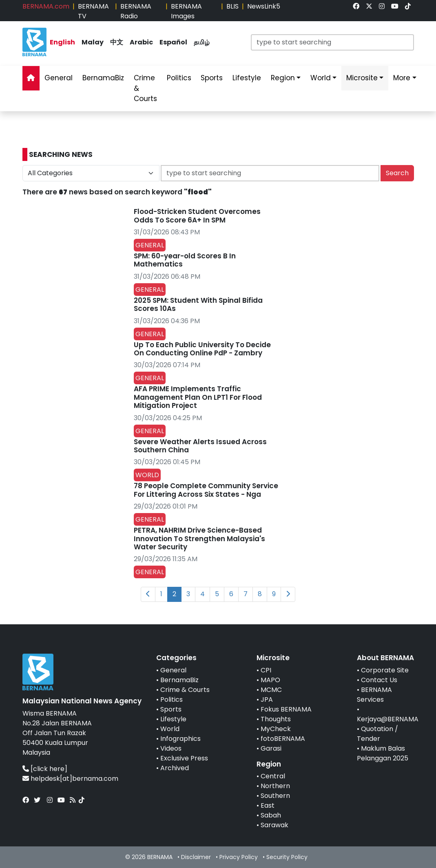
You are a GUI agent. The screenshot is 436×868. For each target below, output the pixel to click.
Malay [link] (93, 42)
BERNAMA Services (374, 695)
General (173, 670)
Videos (171, 748)
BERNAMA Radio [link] (136, 11)
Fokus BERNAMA (286, 709)
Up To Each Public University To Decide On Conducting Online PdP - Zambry (202, 349)
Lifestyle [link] (247, 78)
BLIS (232, 6)
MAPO (270, 680)
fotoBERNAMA (283, 739)
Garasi (271, 748)
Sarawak (274, 825)
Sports (171, 709)
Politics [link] (179, 78)
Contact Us (379, 680)
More (402, 78)
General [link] (59, 78)
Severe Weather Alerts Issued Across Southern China (200, 446)
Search (397, 173)
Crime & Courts (185, 690)
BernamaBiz (179, 680)
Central (273, 776)
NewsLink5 (264, 6)
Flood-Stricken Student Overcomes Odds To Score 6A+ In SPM (197, 216)
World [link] (321, 78)
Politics (172, 699)
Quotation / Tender (377, 734)
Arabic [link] (141, 42)
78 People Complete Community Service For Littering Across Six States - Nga (206, 490)
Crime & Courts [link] (145, 88)
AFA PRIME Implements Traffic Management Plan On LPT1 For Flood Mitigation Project (198, 397)
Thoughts (276, 719)
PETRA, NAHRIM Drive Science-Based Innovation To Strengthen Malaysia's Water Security (199, 539)
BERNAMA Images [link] (186, 11)
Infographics (180, 739)
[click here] (49, 769)
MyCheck (276, 729)
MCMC (271, 690)
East (268, 805)
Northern (275, 786)
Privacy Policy (239, 857)
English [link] (62, 42)
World (170, 729)
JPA (267, 699)
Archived (175, 768)
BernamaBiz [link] (103, 78)
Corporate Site (385, 670)
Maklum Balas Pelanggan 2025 (383, 753)
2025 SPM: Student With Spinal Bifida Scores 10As (198, 304)
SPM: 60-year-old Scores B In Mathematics (185, 260)
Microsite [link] (362, 78)
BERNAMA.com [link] (46, 6)
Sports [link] (212, 78)
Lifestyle (173, 719)
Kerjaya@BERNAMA (388, 719)
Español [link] (173, 42)
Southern (275, 796)
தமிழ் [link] (202, 42)
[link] (356, 6)
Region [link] (283, 78)
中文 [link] (117, 42)
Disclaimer (196, 857)
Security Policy (287, 857)
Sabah (271, 815)
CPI (266, 670)
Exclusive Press (184, 758)
